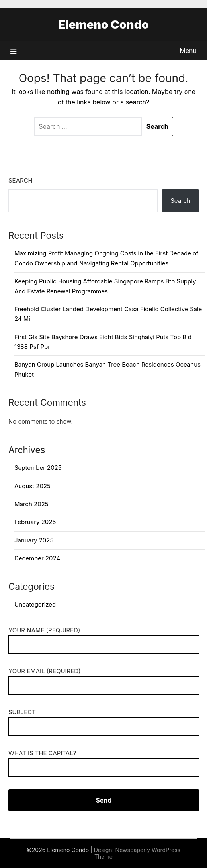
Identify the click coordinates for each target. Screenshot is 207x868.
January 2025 (34, 540)
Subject (104, 719)
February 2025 (35, 522)
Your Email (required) (104, 678)
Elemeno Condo (103, 25)
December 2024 (37, 558)
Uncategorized (35, 604)
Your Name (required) (104, 637)
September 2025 (38, 468)
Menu (188, 51)
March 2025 (31, 504)
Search (21, 180)
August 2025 (32, 486)
